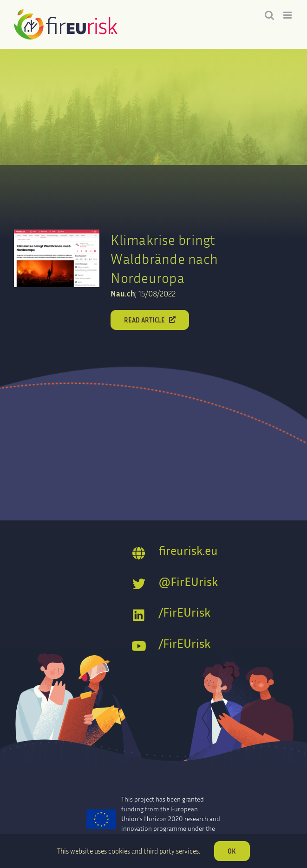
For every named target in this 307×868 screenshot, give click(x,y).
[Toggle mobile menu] (288, 15)
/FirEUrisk (185, 612)
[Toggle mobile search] (269, 15)
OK (232, 851)
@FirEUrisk (188, 582)
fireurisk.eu (188, 550)
